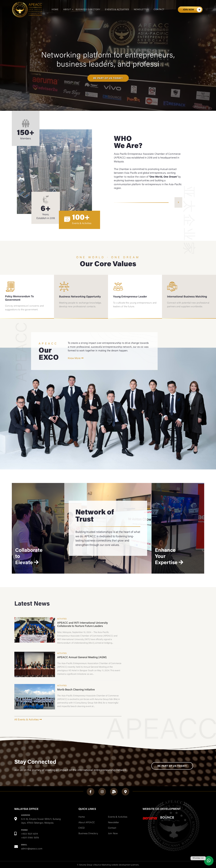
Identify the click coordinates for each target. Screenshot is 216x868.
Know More (76, 358)
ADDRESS (26, 815)
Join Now (113, 834)
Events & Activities (117, 10)
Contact (159, 10)
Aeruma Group (86, 865)
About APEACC (87, 823)
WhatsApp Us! (198, 858)
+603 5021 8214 (29, 834)
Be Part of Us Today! (172, 766)
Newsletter (141, 10)
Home (55, 10)
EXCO (82, 828)
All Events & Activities (28, 720)
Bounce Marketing (103, 865)
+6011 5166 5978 (30, 838)
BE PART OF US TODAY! (108, 78)
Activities (62, 619)
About (67, 10)
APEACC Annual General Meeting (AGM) (82, 657)
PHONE (24, 830)
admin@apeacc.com (32, 849)
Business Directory (88, 10)
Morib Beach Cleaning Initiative (76, 690)
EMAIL (24, 845)
